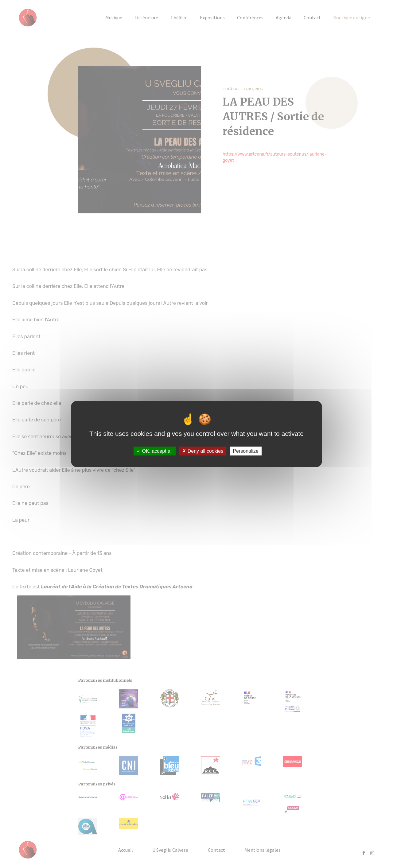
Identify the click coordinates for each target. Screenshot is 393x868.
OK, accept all (155, 451)
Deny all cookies (203, 451)
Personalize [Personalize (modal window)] (246, 451)
